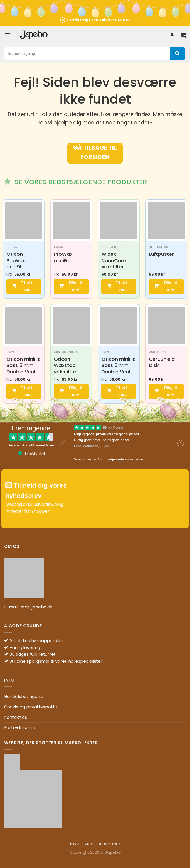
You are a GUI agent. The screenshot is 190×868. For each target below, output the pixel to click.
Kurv (74, 844)
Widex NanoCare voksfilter (114, 260)
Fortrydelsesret (21, 728)
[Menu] (7, 35)
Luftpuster (161, 254)
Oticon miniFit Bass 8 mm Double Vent (23, 365)
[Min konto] (172, 35)
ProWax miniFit (63, 257)
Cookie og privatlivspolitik (31, 707)
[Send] (177, 54)
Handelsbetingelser (25, 697)
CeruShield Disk (162, 362)
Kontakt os (15, 717)
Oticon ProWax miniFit (16, 260)
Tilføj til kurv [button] (27, 287)
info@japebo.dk (36, 607)
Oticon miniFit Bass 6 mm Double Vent (118, 365)
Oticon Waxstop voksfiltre (65, 365)
